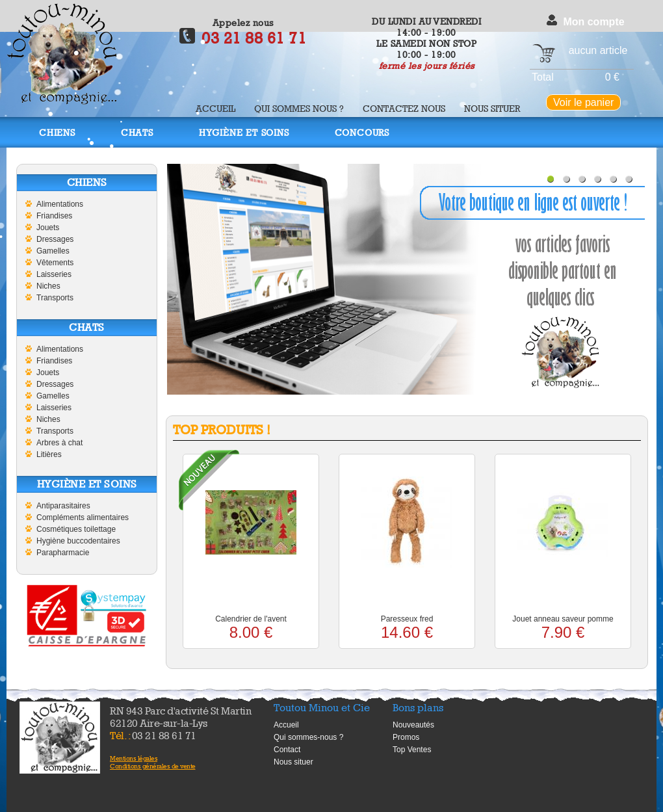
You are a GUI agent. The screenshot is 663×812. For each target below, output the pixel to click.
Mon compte (593, 22)
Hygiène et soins (244, 132)
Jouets (48, 228)
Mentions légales (134, 758)
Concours (362, 132)
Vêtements (55, 263)
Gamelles (53, 251)
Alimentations (60, 204)
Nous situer (492, 108)
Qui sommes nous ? (299, 108)
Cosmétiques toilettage (76, 529)
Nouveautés (413, 725)
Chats (137, 132)
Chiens (57, 132)
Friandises (54, 216)
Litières (49, 454)
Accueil (215, 108)
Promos (406, 737)
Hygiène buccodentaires (78, 541)
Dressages (55, 239)
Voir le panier (583, 102)
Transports (55, 298)
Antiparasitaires (63, 506)
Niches (48, 286)
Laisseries (54, 274)
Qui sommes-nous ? (308, 737)
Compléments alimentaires (83, 517)
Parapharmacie (63, 553)
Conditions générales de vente (153, 766)
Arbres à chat (59, 443)
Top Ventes (412, 750)
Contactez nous (404, 108)
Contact (287, 750)
